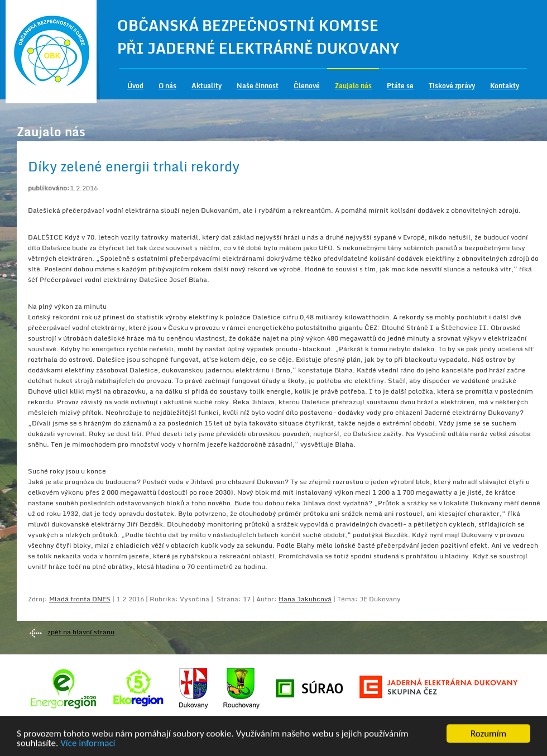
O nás (167, 86)
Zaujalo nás (353, 86)
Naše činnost (258, 86)
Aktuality (207, 86)
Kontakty (505, 86)
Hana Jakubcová (305, 599)
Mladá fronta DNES (80, 599)
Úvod (135, 86)
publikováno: (49, 188)
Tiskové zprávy (452, 86)
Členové (307, 86)
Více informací (88, 744)
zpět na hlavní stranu (81, 632)
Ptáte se (400, 86)
